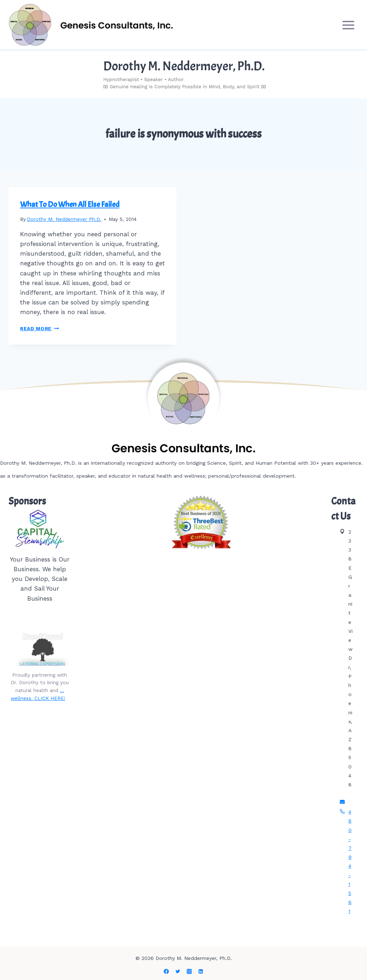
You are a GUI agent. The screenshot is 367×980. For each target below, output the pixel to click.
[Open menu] (348, 25)
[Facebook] (166, 971)
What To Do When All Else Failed (70, 204)
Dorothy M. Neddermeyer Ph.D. (64, 219)
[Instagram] (189, 971)
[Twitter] (178, 971)
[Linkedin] (201, 971)
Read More (40, 328)
